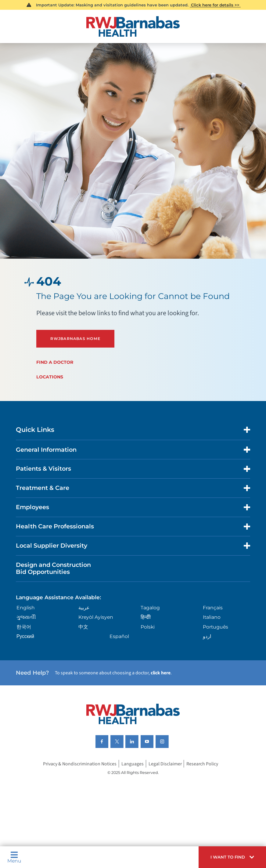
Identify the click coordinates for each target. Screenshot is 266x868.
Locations (50, 377)
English (26, 608)
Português (216, 627)
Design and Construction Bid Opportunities (53, 568)
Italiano (212, 617)
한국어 (24, 627)
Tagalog (150, 608)
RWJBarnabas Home (75, 339)
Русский (25, 636)
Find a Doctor (55, 362)
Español (119, 636)
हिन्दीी (146, 617)
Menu (14, 857)
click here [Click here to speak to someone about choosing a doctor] (161, 673)
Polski (148, 627)
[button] (232, 857)
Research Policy (202, 764)
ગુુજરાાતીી (26, 617)
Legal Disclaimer (165, 764)
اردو (207, 636)
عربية (84, 608)
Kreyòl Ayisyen (96, 617)
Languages (133, 764)
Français (213, 608)
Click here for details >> (215, 5)
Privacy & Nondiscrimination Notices (80, 764)
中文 (83, 627)
